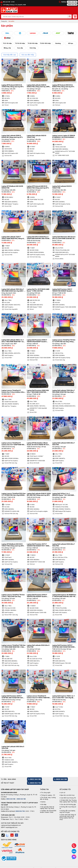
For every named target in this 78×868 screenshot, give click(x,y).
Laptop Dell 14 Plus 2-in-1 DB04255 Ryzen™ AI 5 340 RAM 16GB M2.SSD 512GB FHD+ (63, 494)
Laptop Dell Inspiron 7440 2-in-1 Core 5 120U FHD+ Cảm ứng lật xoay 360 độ (63, 697)
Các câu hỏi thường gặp (68, 804)
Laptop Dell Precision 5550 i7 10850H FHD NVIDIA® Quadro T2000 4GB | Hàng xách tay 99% (38, 596)
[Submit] (70, 17)
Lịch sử (63, 793)
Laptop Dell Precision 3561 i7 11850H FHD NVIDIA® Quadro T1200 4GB (62, 290)
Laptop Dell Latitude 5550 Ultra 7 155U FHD (63, 545)
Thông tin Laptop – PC (48, 795)
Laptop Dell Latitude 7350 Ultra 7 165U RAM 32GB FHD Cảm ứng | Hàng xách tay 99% (63, 391)
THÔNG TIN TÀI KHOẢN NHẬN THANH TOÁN (48, 811)
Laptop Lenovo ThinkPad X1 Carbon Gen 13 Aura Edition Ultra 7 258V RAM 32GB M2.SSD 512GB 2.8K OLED (13, 391)
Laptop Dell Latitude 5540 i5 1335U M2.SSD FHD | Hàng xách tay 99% (39, 494)
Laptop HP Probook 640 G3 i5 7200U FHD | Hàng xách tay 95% (13, 86)
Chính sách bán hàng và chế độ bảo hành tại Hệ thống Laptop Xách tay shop (68, 817)
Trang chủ (4, 21)
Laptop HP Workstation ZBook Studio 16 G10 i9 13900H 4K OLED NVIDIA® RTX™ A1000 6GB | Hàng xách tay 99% (38, 444)
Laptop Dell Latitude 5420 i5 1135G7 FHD (37, 136)
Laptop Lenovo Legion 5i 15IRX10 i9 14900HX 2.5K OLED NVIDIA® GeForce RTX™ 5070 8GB (64, 136)
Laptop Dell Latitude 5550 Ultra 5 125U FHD (38, 646)
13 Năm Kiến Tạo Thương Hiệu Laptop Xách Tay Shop (68, 801)
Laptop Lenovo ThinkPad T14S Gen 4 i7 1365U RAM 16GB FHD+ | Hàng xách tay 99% (14, 646)
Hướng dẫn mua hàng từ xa (68, 808)
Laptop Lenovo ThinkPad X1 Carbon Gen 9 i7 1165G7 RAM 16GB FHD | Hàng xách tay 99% (39, 697)
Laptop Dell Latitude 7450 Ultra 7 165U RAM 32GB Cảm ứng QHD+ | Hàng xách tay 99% (13, 290)
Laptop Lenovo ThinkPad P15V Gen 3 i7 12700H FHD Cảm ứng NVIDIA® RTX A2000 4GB (14, 494)
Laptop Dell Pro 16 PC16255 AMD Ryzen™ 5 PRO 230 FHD (38, 290)
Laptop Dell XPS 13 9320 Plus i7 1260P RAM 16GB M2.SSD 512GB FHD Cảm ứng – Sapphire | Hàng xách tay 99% (38, 238)
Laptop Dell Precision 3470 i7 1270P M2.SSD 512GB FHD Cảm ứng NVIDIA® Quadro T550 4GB (12, 697)
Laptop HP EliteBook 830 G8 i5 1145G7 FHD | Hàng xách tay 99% (13, 545)
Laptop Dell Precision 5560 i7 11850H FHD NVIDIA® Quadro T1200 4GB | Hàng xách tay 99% (38, 341)
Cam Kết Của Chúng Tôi (68, 798)
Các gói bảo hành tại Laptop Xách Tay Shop (47, 808)
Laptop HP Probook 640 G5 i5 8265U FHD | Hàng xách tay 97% (38, 187)
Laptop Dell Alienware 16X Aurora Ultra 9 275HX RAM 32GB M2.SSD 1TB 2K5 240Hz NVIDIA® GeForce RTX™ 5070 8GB (64, 238)
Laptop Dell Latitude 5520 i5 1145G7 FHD (62, 187)
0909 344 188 (72, 4)
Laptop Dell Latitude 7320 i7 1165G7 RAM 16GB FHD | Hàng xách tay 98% (14, 238)
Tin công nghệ (46, 793)
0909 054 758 (35, 783)
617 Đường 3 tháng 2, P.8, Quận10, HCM (13, 5)
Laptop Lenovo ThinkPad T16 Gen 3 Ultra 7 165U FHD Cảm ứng (13, 596)
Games (43, 802)
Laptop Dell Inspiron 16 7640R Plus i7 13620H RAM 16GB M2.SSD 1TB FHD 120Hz (64, 596)
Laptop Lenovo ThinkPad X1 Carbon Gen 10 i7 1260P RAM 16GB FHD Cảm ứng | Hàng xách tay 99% (13, 444)
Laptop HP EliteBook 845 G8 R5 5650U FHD (12, 187)
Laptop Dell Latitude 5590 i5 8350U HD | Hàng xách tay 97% (12, 136)
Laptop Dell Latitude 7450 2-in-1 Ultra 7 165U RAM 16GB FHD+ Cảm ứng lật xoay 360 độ (13, 341)
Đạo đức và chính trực (68, 795)
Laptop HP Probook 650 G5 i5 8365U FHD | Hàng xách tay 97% (63, 86)
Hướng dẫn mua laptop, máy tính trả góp (67, 811)
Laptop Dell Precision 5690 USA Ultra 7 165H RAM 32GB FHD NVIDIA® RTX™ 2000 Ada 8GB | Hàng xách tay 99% (38, 391)
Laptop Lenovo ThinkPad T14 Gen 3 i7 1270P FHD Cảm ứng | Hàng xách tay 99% (64, 341)
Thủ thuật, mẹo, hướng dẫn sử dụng (48, 798)
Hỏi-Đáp (44, 804)
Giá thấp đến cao (10, 55)
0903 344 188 (72, 2)
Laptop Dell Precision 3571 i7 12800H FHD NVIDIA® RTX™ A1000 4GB (38, 545)
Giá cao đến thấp (28, 55)
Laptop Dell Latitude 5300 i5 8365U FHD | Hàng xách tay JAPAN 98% (39, 86)
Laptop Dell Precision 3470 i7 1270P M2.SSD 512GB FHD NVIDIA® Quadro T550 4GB (64, 646)
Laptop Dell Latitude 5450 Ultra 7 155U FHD (63, 444)
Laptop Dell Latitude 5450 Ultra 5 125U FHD (13, 747)
